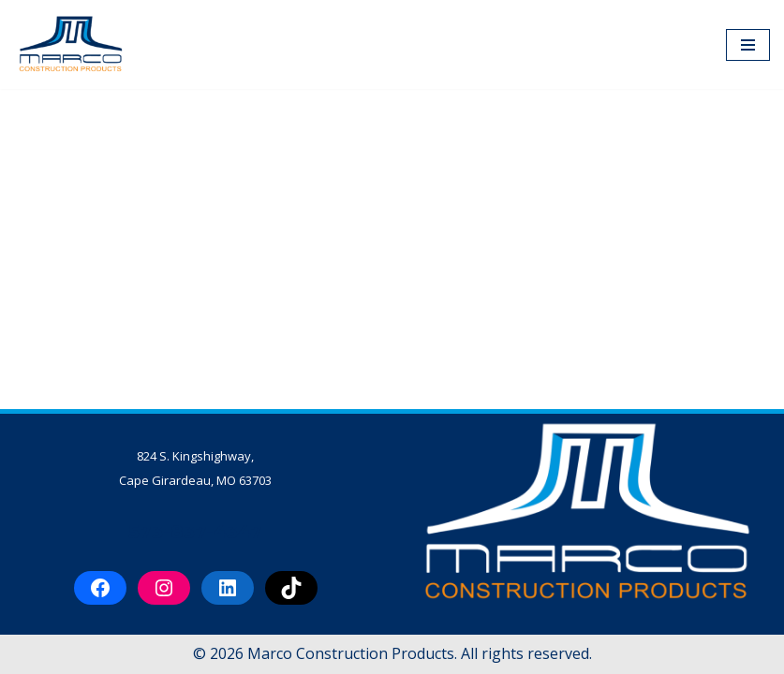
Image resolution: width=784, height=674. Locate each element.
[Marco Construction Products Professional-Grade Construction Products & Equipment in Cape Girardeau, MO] (70, 44)
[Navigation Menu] (748, 45)
